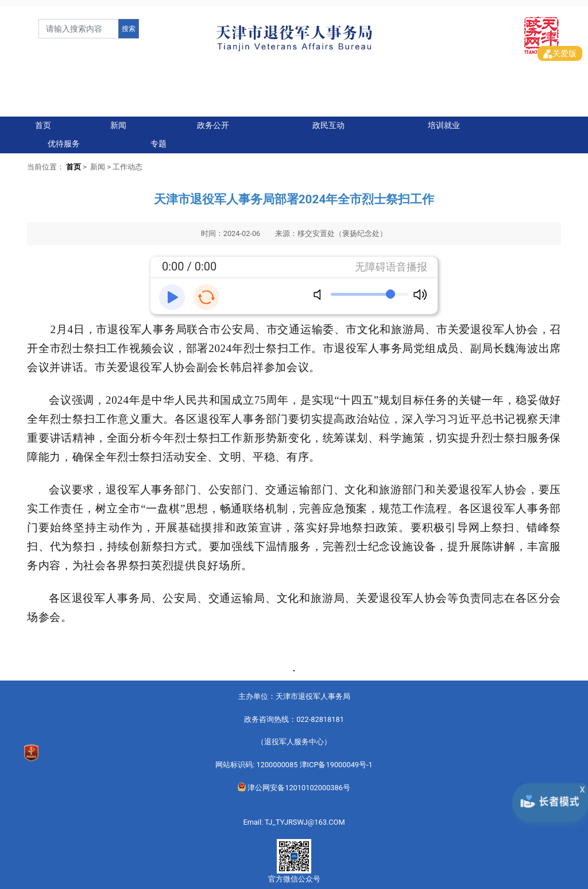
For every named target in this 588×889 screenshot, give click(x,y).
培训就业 (444, 119)
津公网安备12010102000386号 (294, 781)
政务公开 (213, 119)
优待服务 (64, 138)
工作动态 (127, 161)
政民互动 (328, 119)
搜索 (129, 29)
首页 (43, 119)
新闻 (118, 119)
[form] (79, 29)
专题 (158, 138)
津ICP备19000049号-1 (336, 758)
